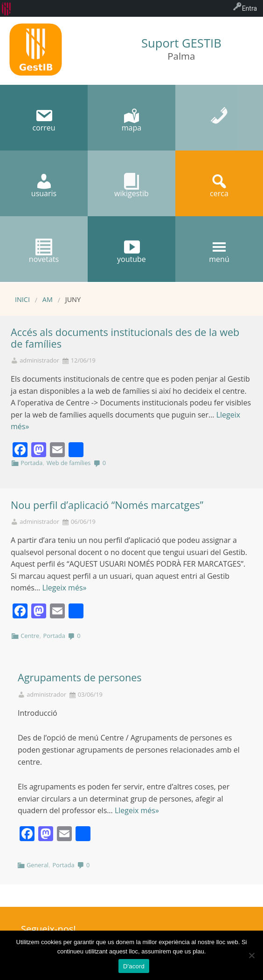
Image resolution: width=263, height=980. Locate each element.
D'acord (134, 966)
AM (48, 299)
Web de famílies (69, 463)
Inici (22, 299)
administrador (39, 360)
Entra (249, 8)
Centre (30, 636)
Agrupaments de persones (80, 677)
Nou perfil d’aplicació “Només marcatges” (107, 505)
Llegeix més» (64, 588)
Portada (31, 463)
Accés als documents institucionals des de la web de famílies (125, 338)
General (38, 865)
